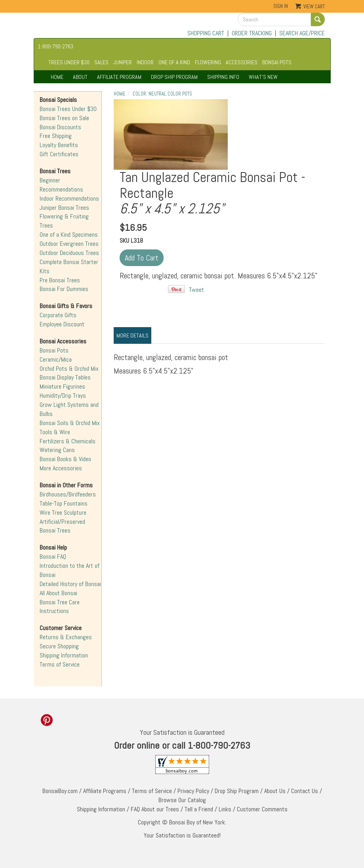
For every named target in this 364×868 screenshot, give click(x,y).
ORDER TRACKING (252, 33)
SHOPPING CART (206, 33)
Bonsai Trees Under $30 (68, 109)
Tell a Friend (199, 809)
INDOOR (145, 62)
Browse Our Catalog (182, 800)
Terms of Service (60, 664)
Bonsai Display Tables (65, 377)
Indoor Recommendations (69, 198)
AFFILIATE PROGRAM (119, 77)
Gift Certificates (59, 154)
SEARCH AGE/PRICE (302, 33)
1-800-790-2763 (56, 46)
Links (225, 809)
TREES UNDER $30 (69, 62)
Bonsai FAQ (53, 557)
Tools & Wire (55, 432)
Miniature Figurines (62, 386)
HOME (57, 77)
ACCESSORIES (242, 62)
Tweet (196, 290)
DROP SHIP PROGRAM (174, 77)
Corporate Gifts (58, 315)
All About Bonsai (58, 593)
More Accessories (61, 468)
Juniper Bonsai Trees (64, 208)
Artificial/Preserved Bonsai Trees (62, 526)
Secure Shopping (59, 646)
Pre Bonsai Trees (60, 280)
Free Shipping (56, 136)
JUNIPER (123, 62)
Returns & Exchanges (66, 637)
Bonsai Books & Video (65, 459)
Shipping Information (64, 655)
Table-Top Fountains (64, 503)
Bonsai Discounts (60, 127)
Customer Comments (262, 809)
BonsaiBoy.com (60, 791)
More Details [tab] (132, 335)
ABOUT (80, 77)
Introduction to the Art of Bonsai (70, 570)
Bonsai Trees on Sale (64, 118)
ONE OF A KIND (174, 62)
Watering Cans (57, 450)
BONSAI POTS (277, 62)
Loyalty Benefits (59, 145)
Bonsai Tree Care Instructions (60, 607)
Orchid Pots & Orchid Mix (69, 369)
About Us (275, 791)
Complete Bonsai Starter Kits (69, 266)
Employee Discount (62, 324)
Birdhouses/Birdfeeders (68, 494)
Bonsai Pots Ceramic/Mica (56, 355)
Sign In (281, 6)
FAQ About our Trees (155, 809)
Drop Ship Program (237, 791)
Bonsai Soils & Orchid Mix (70, 423)
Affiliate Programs (105, 791)
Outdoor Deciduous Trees (69, 253)
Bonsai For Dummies (64, 289)
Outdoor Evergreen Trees (69, 244)
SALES (101, 62)
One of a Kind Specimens (69, 235)
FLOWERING (208, 62)
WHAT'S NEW (263, 77)
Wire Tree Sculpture (63, 513)
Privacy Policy (193, 791)
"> (171, 134)
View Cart (314, 7)
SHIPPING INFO (223, 77)
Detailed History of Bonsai (70, 584)
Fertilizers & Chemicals (68, 441)
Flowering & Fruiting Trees (64, 221)
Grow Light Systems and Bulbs (69, 409)
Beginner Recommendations (61, 185)
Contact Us (305, 791)
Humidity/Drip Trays (63, 396)
